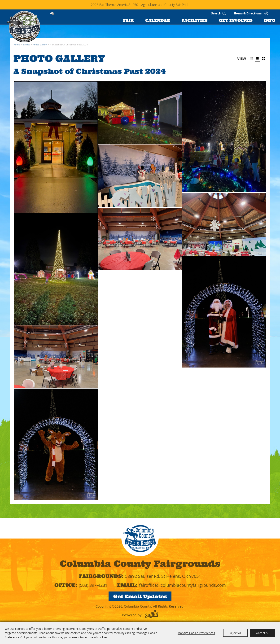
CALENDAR (158, 20)
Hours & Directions (248, 13)
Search (224, 13)
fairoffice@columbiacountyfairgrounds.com (182, 585)
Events (26, 44)
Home (17, 44)
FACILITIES (195, 20)
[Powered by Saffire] (152, 614)
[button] (251, 59)
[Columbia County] (23, 27)
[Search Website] (216, 13)
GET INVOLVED (236, 20)
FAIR (128, 20)
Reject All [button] (235, 633)
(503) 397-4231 (93, 585)
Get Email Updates (140, 596)
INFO (270, 20)
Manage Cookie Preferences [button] (196, 633)
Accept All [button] (263, 633)
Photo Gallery (40, 44)
